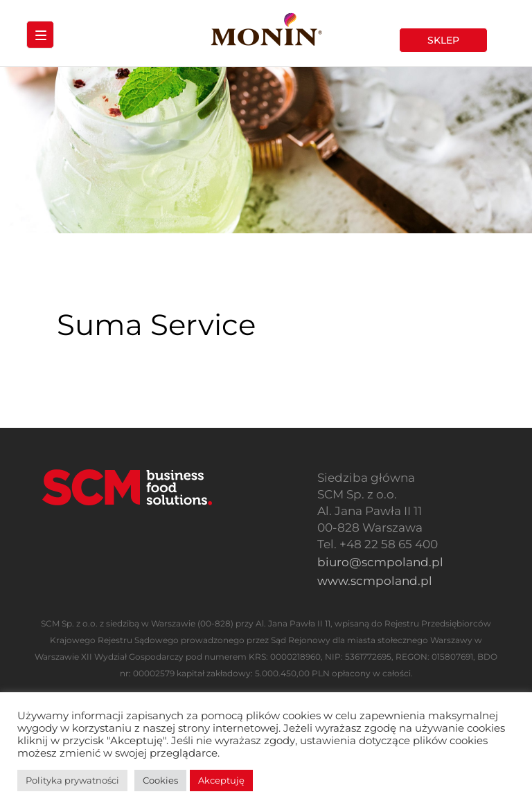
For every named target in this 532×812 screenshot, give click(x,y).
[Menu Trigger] (40, 35)
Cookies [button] (160, 780)
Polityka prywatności (72, 780)
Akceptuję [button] (221, 780)
